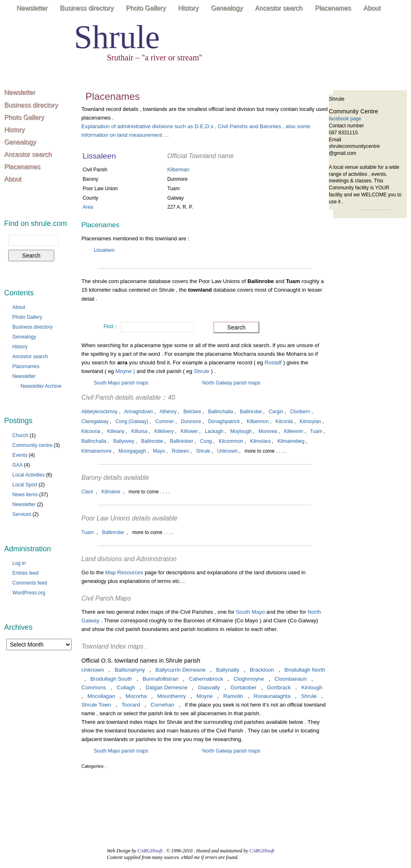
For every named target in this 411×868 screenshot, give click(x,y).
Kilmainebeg (291, 441)
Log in (19, 563)
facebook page (345, 119)
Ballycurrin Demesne (180, 670)
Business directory (87, 8)
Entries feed (25, 573)
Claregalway (95, 421)
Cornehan (162, 705)
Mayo (159, 451)
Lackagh (214, 431)
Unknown (227, 451)
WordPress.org (29, 593)
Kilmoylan (310, 421)
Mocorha (136, 696)
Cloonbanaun (291, 679)
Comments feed (30, 583)
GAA (17, 465)
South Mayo (250, 612)
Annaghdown (139, 412)
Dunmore (191, 421)
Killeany (116, 431)
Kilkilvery (164, 431)
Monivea (268, 431)
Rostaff (274, 363)
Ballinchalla (221, 412)
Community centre (32, 445)
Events (20, 455)
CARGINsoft (150, 851)
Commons (94, 687)
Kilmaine (111, 492)
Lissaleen (104, 250)
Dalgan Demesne (166, 687)
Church (20, 435)
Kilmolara (260, 441)
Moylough (241, 431)
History (188, 8)
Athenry (168, 412)
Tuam (316, 431)
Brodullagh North (305, 670)
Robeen (180, 451)
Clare (87, 492)
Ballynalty (228, 670)
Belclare (192, 412)
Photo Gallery (146, 8)
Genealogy (227, 8)
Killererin (294, 431)
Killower (189, 431)
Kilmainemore (96, 451)
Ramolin (233, 696)
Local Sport (25, 485)
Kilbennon (257, 421)
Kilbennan (178, 170)
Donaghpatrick (224, 421)
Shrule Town (96, 705)
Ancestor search (279, 8)
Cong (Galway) (132, 421)
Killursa (139, 431)
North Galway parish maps (231, 383)
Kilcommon (231, 441)
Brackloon (262, 670)
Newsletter (32, 8)
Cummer (164, 421)
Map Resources (124, 572)
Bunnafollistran (160, 679)
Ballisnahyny (130, 670)
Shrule (117, 37)
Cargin (276, 412)
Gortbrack (279, 687)
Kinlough (312, 687)
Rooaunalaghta (272, 696)
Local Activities (29, 475)
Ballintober (181, 441)
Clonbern (300, 412)
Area (88, 207)
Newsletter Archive (41, 386)
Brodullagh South (111, 679)
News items (25, 495)
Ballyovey (124, 441)
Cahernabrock (206, 679)
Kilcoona (91, 431)
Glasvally (209, 687)
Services (22, 514)
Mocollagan (101, 696)
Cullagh (126, 687)
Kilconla (284, 421)
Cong (206, 441)
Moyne (205, 696)
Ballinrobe (251, 412)
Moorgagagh (132, 451)
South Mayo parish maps (121, 383)
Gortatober (244, 687)
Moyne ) (125, 371)
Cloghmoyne (249, 679)
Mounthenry (172, 696)
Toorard (131, 705)
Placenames (333, 8)
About (372, 8)
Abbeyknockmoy (99, 412)
